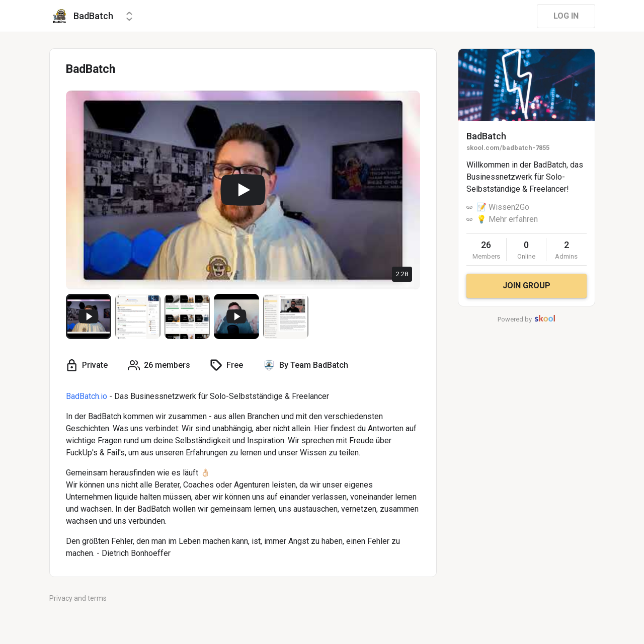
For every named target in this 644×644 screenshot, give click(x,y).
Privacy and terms (78, 598)
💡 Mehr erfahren (507, 219)
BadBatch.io (87, 396)
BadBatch (486, 136)
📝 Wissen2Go (503, 207)
